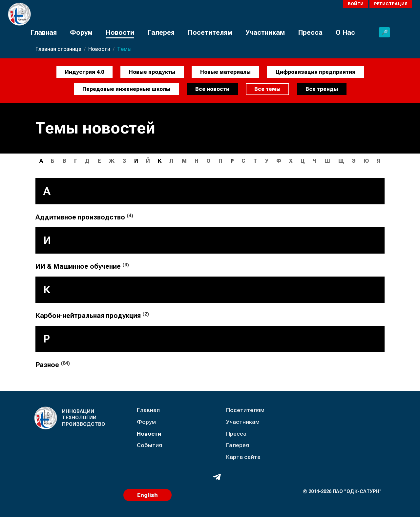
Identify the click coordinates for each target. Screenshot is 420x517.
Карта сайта (243, 457)
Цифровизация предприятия (315, 72)
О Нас (345, 32)
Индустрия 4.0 (84, 72)
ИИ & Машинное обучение (82, 266)
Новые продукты (152, 72)
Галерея (161, 32)
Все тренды (322, 89)
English (147, 495)
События (149, 445)
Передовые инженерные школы (126, 89)
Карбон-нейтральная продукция (92, 315)
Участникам (265, 32)
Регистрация (391, 4)
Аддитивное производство (84, 217)
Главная (43, 32)
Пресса (310, 32)
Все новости (212, 89)
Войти (356, 4)
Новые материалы (225, 72)
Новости (120, 32)
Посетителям (210, 32)
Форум (81, 32)
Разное (53, 365)
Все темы (267, 89)
